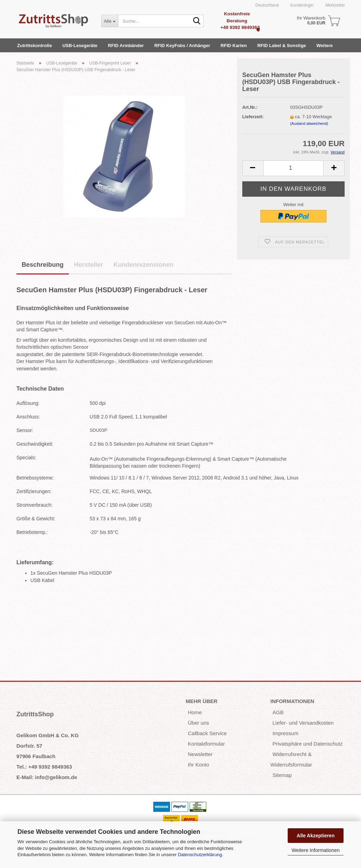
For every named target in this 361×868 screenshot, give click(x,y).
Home (195, 712)
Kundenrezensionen (143, 265)
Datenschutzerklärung (200, 855)
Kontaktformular (206, 744)
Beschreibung (43, 265)
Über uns (198, 723)
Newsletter (200, 754)
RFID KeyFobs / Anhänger (182, 46)
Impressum (286, 733)
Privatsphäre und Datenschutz (308, 744)
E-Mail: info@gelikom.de (47, 777)
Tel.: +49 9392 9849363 (44, 767)
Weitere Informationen (315, 850)
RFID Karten (234, 46)
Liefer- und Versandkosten (303, 723)
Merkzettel (334, 5)
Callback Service (207, 733)
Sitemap (282, 775)
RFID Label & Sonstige (282, 46)
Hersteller (89, 265)
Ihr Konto (198, 765)
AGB (278, 712)
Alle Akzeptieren (316, 836)
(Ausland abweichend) (309, 123)
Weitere (325, 46)
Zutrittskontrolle (35, 46)
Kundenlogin (301, 5)
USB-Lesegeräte (80, 46)
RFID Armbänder (126, 46)
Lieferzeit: (253, 117)
